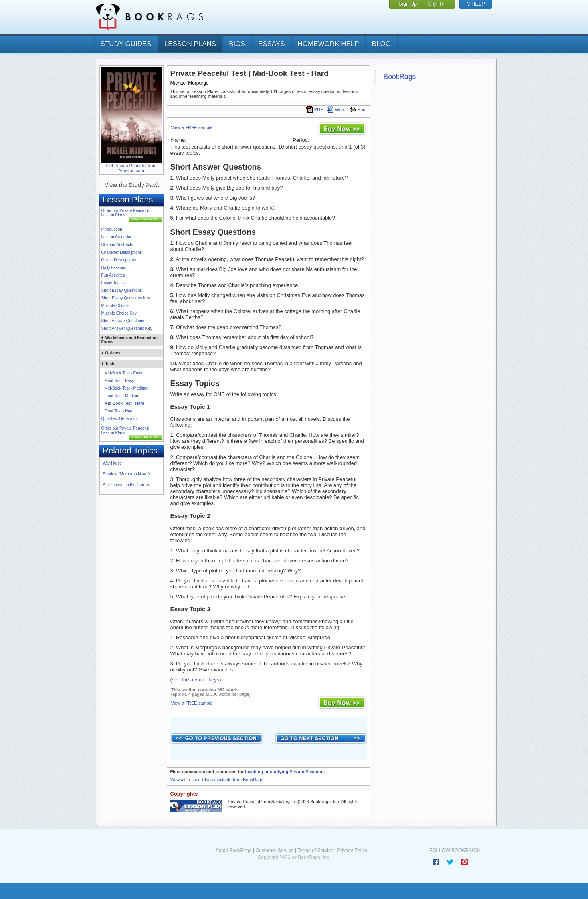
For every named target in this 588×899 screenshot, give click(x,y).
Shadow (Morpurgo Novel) (126, 474)
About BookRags (233, 851)
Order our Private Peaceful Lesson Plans (125, 213)
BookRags (400, 77)
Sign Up (408, 4)
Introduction (112, 229)
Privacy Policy (352, 851)
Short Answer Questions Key (127, 328)
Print (358, 109)
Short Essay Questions (122, 290)
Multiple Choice (115, 306)
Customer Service (274, 851)
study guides (126, 44)
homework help (328, 44)
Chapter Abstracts (117, 245)
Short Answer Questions (123, 321)
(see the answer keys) (196, 680)
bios (237, 44)
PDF (315, 109)
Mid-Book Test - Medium (126, 388)
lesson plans (190, 44)
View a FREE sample (192, 127)
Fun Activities (113, 275)
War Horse (112, 463)
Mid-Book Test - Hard (125, 403)
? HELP (476, 4)
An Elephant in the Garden (127, 485)
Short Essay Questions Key (126, 298)
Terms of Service (315, 851)
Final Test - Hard (119, 411)
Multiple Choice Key (119, 313)
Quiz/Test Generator (119, 419)
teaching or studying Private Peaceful (284, 772)
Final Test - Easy (119, 381)
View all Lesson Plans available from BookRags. (217, 780)
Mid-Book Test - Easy (123, 373)
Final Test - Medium (122, 396)
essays (272, 44)
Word (336, 109)
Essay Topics (113, 283)
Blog (381, 44)
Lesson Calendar (117, 237)
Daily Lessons (114, 268)
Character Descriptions (122, 252)
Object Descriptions (119, 260)
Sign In (436, 4)
